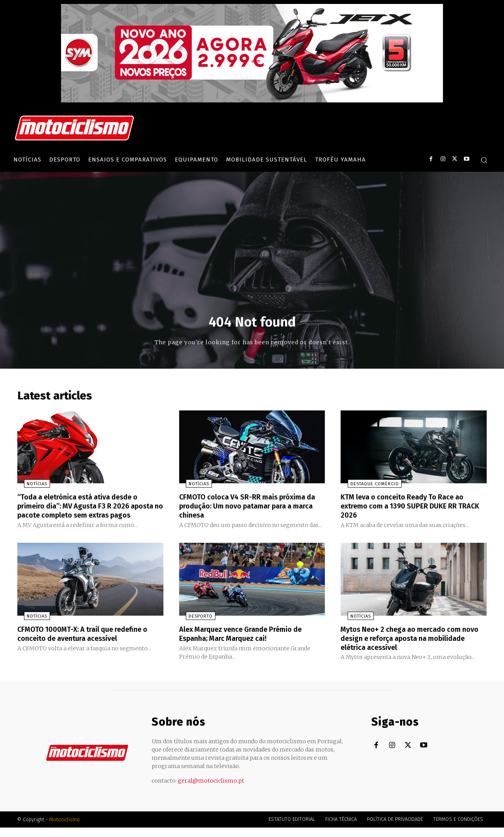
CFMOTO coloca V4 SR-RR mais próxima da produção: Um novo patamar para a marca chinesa (249, 508)
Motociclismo (65, 829)
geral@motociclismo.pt (211, 790)
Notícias (30, 487)
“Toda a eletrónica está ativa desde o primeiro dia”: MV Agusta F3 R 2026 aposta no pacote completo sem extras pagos (89, 512)
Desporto (194, 626)
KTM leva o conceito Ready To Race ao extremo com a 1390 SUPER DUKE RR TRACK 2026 (410, 508)
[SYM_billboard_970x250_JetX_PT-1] (252, 100)
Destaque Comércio (368, 487)
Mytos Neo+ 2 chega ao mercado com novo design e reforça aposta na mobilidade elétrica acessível (408, 648)
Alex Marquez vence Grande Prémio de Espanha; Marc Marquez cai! (249, 644)
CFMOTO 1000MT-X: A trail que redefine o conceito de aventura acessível (87, 644)
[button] (484, 160)
